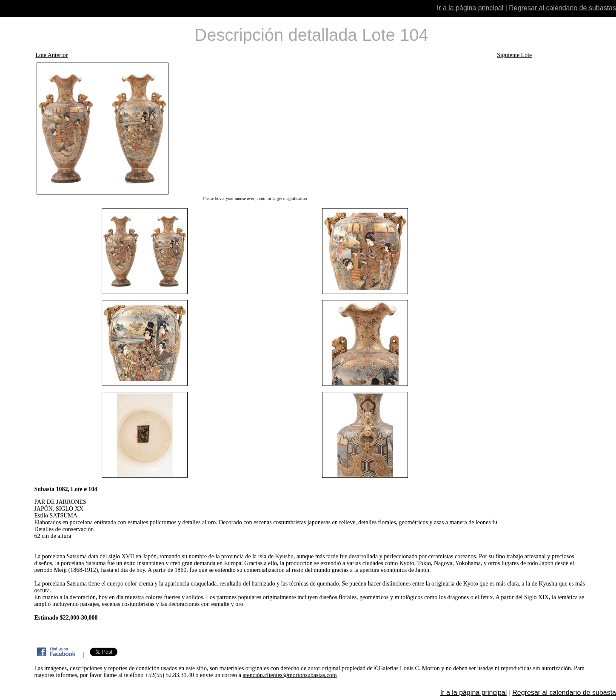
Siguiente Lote (514, 55)
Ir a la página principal (470, 8)
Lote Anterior (51, 55)
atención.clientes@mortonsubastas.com (289, 675)
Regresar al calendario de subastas (562, 8)
